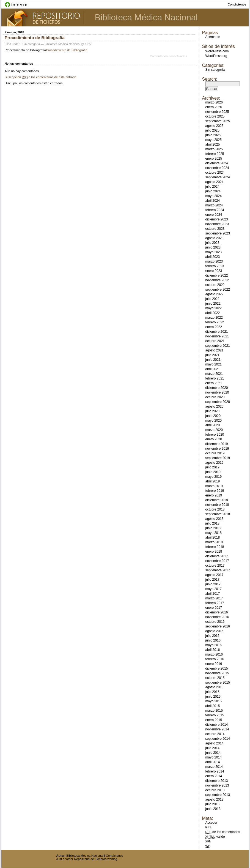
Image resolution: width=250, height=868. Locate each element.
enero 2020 (214, 439)
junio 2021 (213, 360)
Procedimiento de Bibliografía (35, 38)
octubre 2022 (215, 285)
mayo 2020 (213, 421)
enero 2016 (214, 664)
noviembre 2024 (217, 168)
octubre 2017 (215, 566)
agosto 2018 (214, 519)
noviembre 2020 (217, 392)
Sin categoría (31, 44)
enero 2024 (214, 215)
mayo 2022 (213, 308)
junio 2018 (213, 528)
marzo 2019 (214, 486)
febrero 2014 (215, 771)
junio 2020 (213, 416)
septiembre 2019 (217, 458)
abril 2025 (212, 144)
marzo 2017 (214, 598)
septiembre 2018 (217, 514)
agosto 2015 (214, 687)
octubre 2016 (215, 622)
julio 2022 (212, 299)
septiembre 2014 (217, 739)
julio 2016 (212, 636)
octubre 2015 (215, 678)
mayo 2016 (213, 645)
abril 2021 (212, 369)
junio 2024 (213, 191)
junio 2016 (213, 640)
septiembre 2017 (217, 570)
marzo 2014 (214, 767)
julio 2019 (212, 467)
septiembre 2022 (217, 290)
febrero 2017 (215, 603)
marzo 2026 (214, 102)
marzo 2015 (214, 711)
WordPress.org (216, 56)
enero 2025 (214, 159)
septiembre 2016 (217, 626)
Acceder (211, 823)
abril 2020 (212, 425)
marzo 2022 (214, 318)
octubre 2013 (215, 790)
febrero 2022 (215, 322)
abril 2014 (212, 762)
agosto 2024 (214, 182)
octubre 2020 (215, 397)
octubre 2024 (215, 173)
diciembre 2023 (216, 219)
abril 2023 (212, 257)
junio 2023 (213, 247)
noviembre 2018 (217, 505)
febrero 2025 (215, 154)
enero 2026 (214, 107)
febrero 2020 (215, 435)
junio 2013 (213, 809)
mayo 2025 (213, 140)
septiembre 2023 (217, 233)
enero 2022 (214, 327)
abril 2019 (212, 481)
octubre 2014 (215, 734)
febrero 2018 (215, 547)
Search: (209, 79)
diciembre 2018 (216, 500)
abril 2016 (212, 650)
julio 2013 (212, 804)
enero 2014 (214, 776)
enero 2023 (214, 271)
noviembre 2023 (217, 224)
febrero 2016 (215, 659)
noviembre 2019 (217, 449)
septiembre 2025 (217, 121)
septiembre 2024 (217, 177)
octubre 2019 (215, 453)
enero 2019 (214, 495)
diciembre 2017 (216, 556)
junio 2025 (213, 135)
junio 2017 (213, 584)
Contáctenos (115, 856)
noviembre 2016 (217, 617)
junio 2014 (213, 753)
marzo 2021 (214, 374)
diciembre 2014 (216, 725)
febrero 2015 (215, 715)
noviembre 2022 (217, 280)
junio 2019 (213, 472)
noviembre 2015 (217, 673)
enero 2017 (214, 608)
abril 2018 (212, 537)
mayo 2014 (213, 757)
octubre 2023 (215, 229)
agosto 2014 (214, 743)
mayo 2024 (213, 196)
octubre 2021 (215, 341)
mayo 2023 (213, 252)
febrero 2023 (215, 266)
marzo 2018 (214, 542)
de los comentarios (222, 832)
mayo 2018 (213, 533)
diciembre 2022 (216, 275)
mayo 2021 (213, 364)
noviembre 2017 (217, 561)
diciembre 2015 (216, 668)
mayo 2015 (213, 701)
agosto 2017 (214, 575)
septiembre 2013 (217, 795)
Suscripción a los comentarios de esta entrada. (41, 77)
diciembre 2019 (216, 444)
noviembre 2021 (217, 336)
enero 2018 (214, 552)
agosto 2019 (214, 463)
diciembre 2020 (216, 388)
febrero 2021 (215, 378)
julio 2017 (212, 580)
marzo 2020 (214, 430)
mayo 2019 (213, 477)
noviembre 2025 (217, 112)
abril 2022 (212, 313)
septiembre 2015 (217, 683)
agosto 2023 (214, 238)
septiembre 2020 (217, 402)
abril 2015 (212, 706)
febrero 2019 (215, 491)
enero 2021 (214, 383)
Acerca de (213, 37)
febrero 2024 (215, 210)
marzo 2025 (214, 149)
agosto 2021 (214, 350)
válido (215, 837)
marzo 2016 (214, 654)
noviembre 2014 (217, 729)
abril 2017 (212, 594)
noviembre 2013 (217, 785)
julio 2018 (212, 523)
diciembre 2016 (216, 612)
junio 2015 (213, 697)
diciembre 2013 (216, 781)
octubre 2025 (215, 116)
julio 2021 (212, 355)
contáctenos (237, 4)
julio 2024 (212, 187)
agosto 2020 (214, 406)
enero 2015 (214, 720)
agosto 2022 (214, 294)
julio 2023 (212, 243)
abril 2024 (212, 201)
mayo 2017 (213, 589)
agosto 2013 (214, 799)
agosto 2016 (214, 631)
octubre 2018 (215, 509)
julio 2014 (212, 748)
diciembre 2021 (216, 332)
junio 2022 (213, 304)
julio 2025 (212, 130)
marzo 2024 (214, 205)
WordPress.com (217, 51)
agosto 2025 (214, 126)
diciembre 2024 (216, 163)
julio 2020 (212, 411)
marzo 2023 (214, 261)
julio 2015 (212, 692)
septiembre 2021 (217, 346)
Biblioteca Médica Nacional (146, 17)
